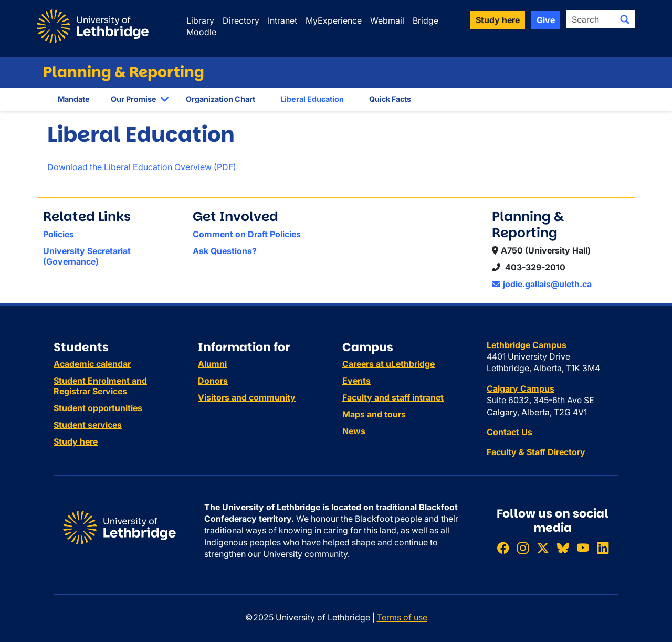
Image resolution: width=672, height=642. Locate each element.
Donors (213, 381)
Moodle (201, 32)
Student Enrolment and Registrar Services (100, 386)
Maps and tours (374, 414)
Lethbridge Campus (527, 345)
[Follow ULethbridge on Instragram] (523, 548)
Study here (76, 441)
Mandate (74, 99)
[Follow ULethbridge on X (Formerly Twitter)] (543, 548)
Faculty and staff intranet (393, 397)
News (354, 431)
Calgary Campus (521, 388)
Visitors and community (247, 397)
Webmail (387, 20)
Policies (59, 234)
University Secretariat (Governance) (87, 256)
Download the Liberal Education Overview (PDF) (142, 167)
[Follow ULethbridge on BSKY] (563, 548)
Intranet (282, 20)
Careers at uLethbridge (388, 364)
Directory (241, 20)
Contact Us (510, 432)
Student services (88, 425)
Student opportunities (98, 408)
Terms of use (402, 617)
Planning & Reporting (124, 72)
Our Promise (134, 99)
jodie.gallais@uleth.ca (542, 284)
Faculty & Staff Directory (536, 452)
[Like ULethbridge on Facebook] (503, 548)
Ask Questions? (225, 251)
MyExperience (334, 20)
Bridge (426, 20)
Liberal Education (312, 99)
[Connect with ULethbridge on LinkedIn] (603, 548)
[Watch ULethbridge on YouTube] (583, 548)
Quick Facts (390, 99)
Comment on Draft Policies (247, 234)
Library (200, 20)
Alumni (212, 364)
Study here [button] (498, 20)
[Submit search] (625, 19)
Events (356, 381)
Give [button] (546, 20)
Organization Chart (220, 99)
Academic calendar (92, 364)
